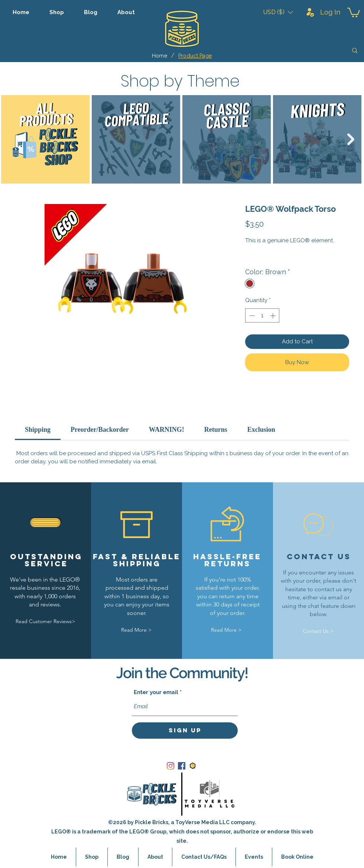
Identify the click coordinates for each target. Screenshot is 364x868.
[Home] (160, 56)
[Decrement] (251, 316)
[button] (278, 12)
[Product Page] (195, 56)
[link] (38, 430)
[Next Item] (351, 139)
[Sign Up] (185, 731)
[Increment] (274, 316)
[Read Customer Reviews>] (45, 622)
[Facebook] (182, 766)
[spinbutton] (262, 316)
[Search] (302, 51)
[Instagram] (170, 766)
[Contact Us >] (318, 631)
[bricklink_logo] (193, 766)
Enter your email (156, 692)
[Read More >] (136, 630)
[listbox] (278, 12)
